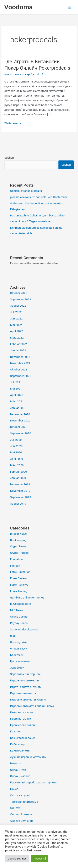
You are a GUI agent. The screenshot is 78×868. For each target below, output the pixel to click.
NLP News (17, 610)
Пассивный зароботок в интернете (33, 782)
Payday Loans (19, 623)
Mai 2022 (16, 325)
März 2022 (17, 337)
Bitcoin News (18, 534)
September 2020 (20, 433)
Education (16, 559)
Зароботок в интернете (25, 674)
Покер (14, 789)
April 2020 (16, 459)
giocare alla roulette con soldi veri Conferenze (39, 197)
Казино (15, 731)
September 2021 (20, 376)
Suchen (9, 158)
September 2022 (20, 299)
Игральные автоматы (24, 680)
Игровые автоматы (23, 693)
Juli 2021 (16, 382)
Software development (24, 629)
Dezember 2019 (20, 484)
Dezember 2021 (20, 357)
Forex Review (18, 578)
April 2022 (16, 331)
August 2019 (18, 504)
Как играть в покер (17, 74)
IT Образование (20, 604)
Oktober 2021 (19, 369)
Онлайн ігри (18, 770)
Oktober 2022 (19, 293)
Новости (16, 763)
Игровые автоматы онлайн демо (32, 706)
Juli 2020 (16, 440)
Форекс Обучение (22, 821)
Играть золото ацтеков (25, 687)
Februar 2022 (18, 344)
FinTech (15, 566)
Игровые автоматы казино (28, 699)
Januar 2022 (18, 350)
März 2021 (17, 401)
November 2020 (20, 420)
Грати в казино (20, 661)
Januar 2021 (18, 408)
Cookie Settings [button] (17, 859)
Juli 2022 (16, 312)
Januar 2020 (18, 478)
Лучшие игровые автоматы (28, 757)
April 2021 (16, 395)
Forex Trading (19, 591)
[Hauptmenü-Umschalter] (70, 7)
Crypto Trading (19, 553)
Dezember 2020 (20, 414)
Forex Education (20, 572)
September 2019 (20, 497)
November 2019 (20, 491)
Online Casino (19, 617)
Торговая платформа (24, 802)
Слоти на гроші (20, 795)
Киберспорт (18, 744)
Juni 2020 (16, 446)
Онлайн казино (20, 776)
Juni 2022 (16, 318)
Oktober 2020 (19, 427)
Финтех (15, 808)
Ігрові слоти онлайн (23, 725)
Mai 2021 (16, 388)
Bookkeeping (18, 540)
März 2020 (17, 465)
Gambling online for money (27, 597)
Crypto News (18, 546)
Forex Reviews (19, 585)
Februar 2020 (18, 472)
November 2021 (20, 363)
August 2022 (18, 306)
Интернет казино (21, 712)
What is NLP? (18, 648)
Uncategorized (19, 642)
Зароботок (17, 668)
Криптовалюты (20, 750)
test (12, 636)
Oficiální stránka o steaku (26, 191)
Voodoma (18, 7)
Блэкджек (17, 655)
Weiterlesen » (13, 123)
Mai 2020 (16, 452)
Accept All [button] (40, 859)
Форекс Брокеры (21, 814)
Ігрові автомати (20, 719)
